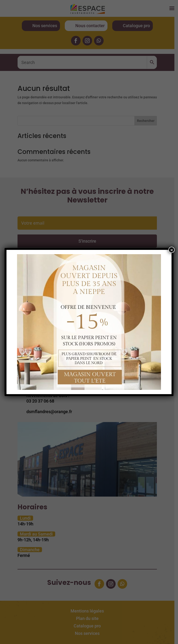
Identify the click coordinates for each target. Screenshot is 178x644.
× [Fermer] (172, 250)
